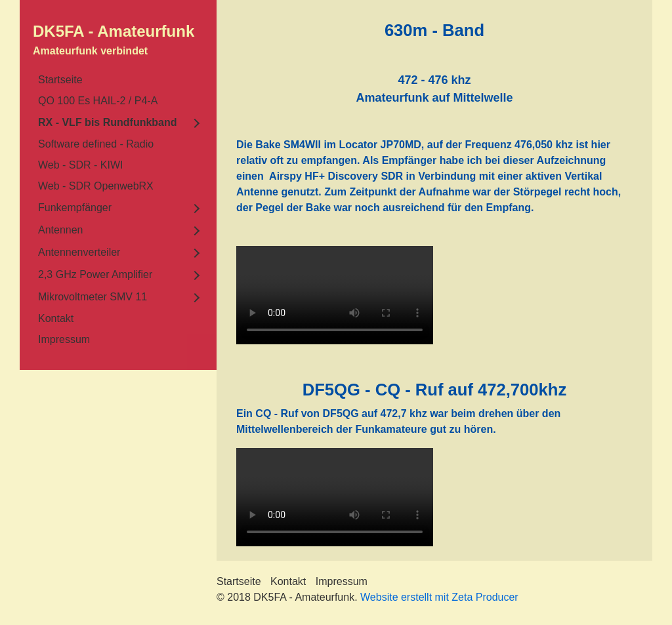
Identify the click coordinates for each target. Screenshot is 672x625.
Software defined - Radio (96, 144)
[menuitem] (118, 80)
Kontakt (56, 318)
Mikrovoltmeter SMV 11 (93, 297)
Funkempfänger (75, 208)
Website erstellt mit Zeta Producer (439, 597)
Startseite (60, 80)
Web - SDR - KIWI (81, 165)
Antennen (61, 230)
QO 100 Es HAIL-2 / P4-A (98, 101)
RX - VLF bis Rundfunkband (108, 122)
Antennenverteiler (79, 252)
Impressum (64, 339)
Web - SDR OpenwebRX (96, 186)
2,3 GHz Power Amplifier (95, 274)
